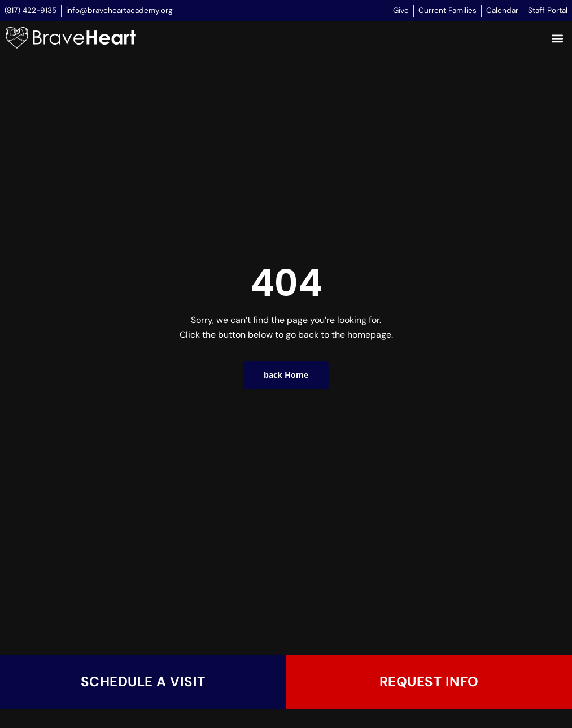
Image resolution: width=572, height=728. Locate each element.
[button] (557, 39)
